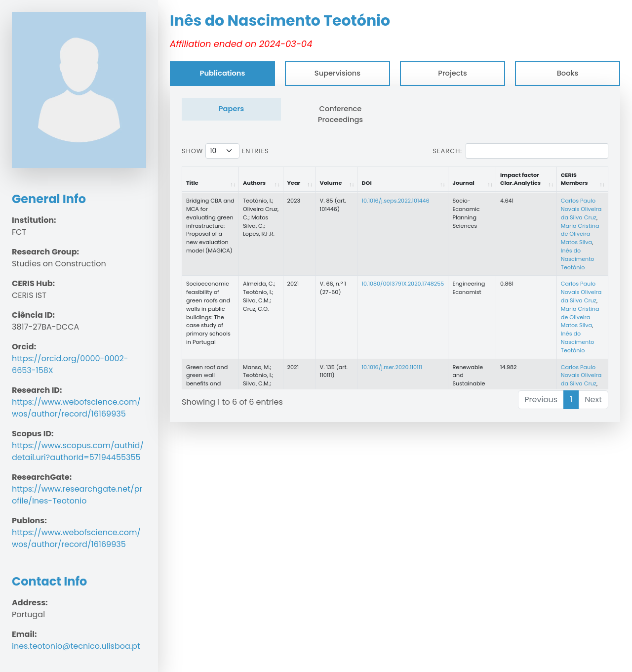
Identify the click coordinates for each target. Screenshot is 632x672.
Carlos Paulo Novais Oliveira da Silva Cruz (581, 209)
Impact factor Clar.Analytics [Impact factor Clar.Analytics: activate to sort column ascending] (520, 179)
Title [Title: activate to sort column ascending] (192, 183)
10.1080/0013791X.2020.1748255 (403, 284)
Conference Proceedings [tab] (340, 114)
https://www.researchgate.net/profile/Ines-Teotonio (77, 495)
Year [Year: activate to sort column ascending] (294, 183)
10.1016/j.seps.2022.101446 (395, 201)
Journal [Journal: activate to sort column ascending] (463, 183)
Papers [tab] (232, 109)
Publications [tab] (223, 73)
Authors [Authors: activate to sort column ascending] (254, 183)
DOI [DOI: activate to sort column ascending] (366, 183)
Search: (520, 151)
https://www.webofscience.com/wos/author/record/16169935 (76, 408)
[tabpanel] (395, 254)
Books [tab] (568, 73)
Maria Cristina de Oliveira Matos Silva (580, 234)
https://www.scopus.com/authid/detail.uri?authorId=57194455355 (78, 451)
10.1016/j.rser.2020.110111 (392, 367)
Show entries (225, 151)
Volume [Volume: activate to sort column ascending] (331, 183)
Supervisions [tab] (337, 73)
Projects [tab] (452, 73)
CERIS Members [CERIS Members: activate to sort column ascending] (574, 179)
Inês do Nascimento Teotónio (578, 259)
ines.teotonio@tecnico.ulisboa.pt (76, 646)
